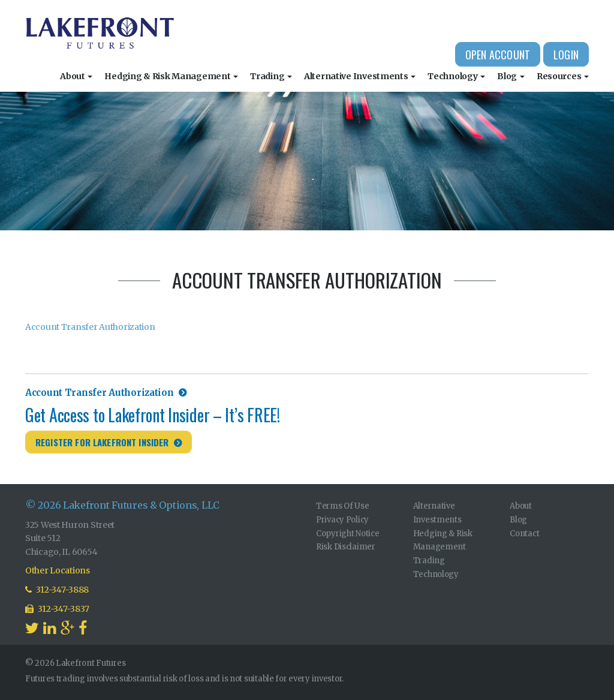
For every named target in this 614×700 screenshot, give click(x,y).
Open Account (498, 55)
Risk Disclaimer (346, 547)
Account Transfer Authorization (90, 327)
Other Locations (58, 570)
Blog (511, 76)
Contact (524, 534)
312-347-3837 (57, 609)
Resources (563, 76)
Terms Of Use (343, 506)
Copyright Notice (348, 534)
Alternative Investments (360, 76)
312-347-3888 (57, 590)
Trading (271, 76)
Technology (456, 76)
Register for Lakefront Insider (102, 442)
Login (566, 55)
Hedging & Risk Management (171, 76)
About (76, 76)
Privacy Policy (342, 520)
